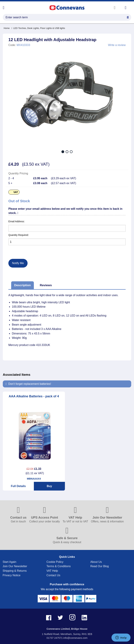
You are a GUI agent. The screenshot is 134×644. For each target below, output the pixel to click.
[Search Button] (128, 17)
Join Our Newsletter (15, 566)
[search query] (67, 17)
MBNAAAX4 (34, 479)
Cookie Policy (55, 562)
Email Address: (16, 221)
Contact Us (53, 575)
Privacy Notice (12, 575)
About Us (96, 562)
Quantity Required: (19, 235)
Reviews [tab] (46, 285)
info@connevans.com (75, 638)
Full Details (18, 486)
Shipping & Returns (15, 571)
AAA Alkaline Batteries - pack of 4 (34, 396)
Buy (49, 486)
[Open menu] (4, 8)
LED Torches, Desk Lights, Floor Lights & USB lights (38, 28)
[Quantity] (67, 242)
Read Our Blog (100, 566)
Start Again (9, 562)
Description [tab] (22, 285)
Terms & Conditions (59, 566)
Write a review (117, 45)
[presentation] (24, 249)
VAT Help (52, 571)
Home (7, 28)
